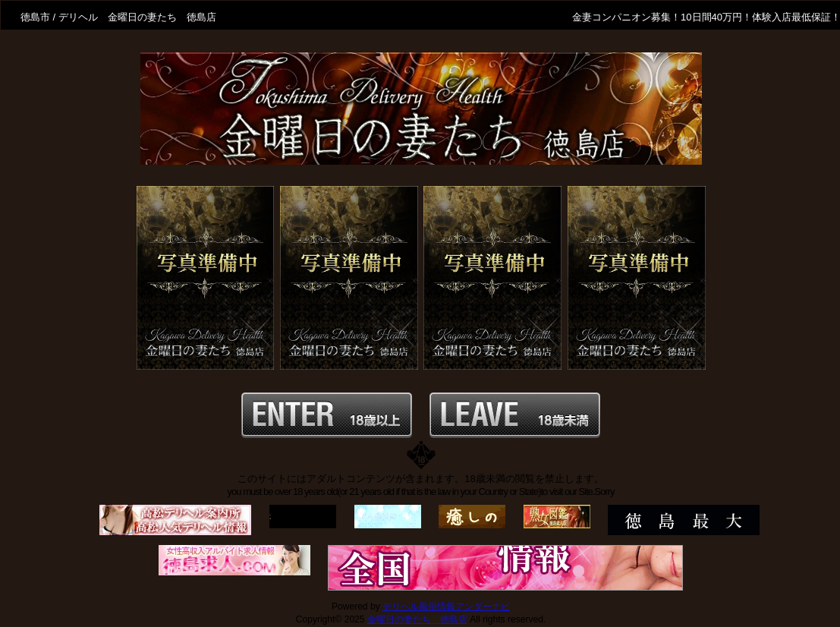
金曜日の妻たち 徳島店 (417, 619)
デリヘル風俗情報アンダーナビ (446, 607)
